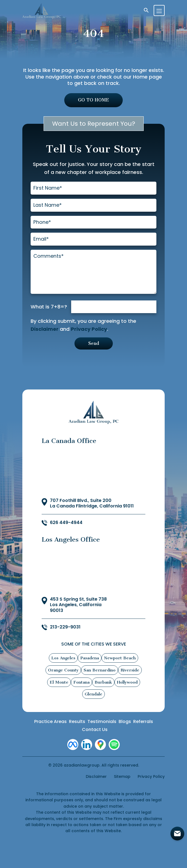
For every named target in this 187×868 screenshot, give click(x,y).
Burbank (103, 683)
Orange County (63, 671)
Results (77, 722)
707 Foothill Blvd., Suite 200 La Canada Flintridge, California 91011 (92, 504)
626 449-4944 (66, 524)
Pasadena (90, 659)
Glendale (93, 695)
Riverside (130, 671)
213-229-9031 (65, 628)
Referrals (143, 722)
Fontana (82, 683)
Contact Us (95, 730)
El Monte (59, 683)
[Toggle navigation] (159, 10)
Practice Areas (50, 722)
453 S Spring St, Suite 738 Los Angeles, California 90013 (78, 606)
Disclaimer (45, 330)
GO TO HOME (94, 100)
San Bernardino (100, 671)
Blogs (125, 722)
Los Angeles (63, 659)
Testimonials (102, 722)
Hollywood (127, 683)
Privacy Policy (89, 330)
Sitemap (122, 777)
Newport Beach (120, 659)
